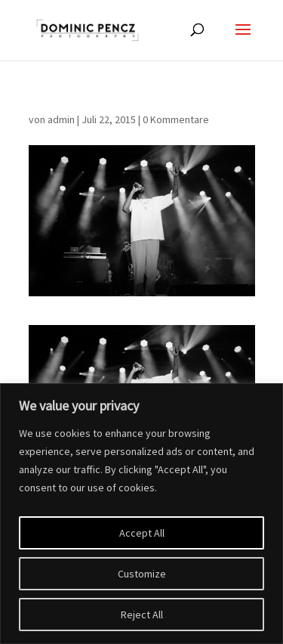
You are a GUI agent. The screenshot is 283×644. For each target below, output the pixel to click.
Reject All (142, 615)
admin (61, 119)
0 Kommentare (176, 119)
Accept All (142, 533)
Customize (142, 574)
